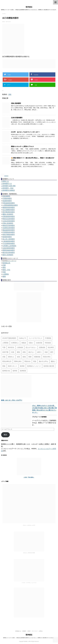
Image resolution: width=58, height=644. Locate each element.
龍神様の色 (6, 263)
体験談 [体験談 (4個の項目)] (24, 343)
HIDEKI (5, 176)
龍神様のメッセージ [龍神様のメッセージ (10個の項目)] (34, 366)
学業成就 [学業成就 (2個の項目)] (48, 343)
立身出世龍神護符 (17, 118)
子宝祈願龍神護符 (9, 243)
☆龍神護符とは (6, 184)
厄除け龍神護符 (16, 103)
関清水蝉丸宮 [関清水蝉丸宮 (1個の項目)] (7, 361)
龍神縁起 (29, 7)
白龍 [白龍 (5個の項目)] (13, 352)
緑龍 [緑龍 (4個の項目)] (24, 352)
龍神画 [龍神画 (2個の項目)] (15, 371)
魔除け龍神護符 (8, 214)
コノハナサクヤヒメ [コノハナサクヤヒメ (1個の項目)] (35, 338)
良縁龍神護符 (7, 201)
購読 (5, 435)
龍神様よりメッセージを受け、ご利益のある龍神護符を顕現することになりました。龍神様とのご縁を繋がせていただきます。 (29, 638)
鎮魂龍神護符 (7, 237)
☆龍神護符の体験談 (8, 190)
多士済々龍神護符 (9, 239)
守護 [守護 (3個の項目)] (4, 347)
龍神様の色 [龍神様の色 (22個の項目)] (6, 371)
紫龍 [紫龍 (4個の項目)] (18, 352)
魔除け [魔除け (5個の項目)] (53, 361)
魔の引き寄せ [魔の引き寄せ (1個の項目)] (44, 361)
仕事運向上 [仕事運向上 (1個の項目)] (15, 343)
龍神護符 (24, 631)
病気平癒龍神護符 (9, 234)
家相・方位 (6, 270)
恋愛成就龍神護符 (9, 216)
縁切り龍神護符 (8, 255)
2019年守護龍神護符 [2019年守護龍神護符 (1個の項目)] (9, 338)
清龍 (10, 94)
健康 (4, 276)
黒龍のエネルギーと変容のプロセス (22, 146)
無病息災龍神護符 (9, 225)
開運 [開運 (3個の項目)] (30, 357)
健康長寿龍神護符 (9, 207)
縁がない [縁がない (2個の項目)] (31, 352)
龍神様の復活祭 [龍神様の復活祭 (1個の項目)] (49, 366)
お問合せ (41, 631)
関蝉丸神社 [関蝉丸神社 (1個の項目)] (18, 361)
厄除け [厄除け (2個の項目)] (31, 343)
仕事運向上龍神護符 (9, 246)
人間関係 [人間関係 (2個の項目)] (5, 343)
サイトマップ (35, 631)
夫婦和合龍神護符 (9, 228)
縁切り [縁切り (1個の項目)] (39, 352)
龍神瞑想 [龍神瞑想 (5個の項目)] (23, 371)
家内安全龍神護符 (9, 252)
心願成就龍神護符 (9, 241)
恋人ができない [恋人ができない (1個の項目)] (31, 347)
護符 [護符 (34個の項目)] (52, 352)
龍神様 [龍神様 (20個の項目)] (22, 366)
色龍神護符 (6, 196)
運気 (4, 267)
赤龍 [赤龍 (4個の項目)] (4, 357)
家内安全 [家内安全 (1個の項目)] (11, 347)
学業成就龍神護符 (9, 203)
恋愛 (4, 265)
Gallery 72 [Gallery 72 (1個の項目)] (22, 338)
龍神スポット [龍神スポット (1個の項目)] (13, 366)
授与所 (29, 631)
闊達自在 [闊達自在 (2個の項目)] (27, 361)
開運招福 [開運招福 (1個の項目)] (37, 357)
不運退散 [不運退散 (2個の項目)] (48, 338)
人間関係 (6, 274)
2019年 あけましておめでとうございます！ (25, 132)
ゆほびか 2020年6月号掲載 (29, 553)
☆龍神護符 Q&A (7, 188)
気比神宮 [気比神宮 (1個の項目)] (51, 347)
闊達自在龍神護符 (9, 219)
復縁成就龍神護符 (9, 230)
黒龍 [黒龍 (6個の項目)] (4, 366)
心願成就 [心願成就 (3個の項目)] (20, 347)
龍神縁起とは (18, 631)
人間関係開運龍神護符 (10, 205)
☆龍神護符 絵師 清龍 (8, 186)
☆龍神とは (5, 181)
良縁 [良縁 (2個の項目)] (46, 352)
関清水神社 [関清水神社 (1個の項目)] (47, 357)
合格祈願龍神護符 (9, 248)
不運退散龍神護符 (9, 232)
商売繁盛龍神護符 (9, 212)
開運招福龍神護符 (9, 250)
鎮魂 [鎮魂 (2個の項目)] (24, 357)
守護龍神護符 (7, 198)
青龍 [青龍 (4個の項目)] (35, 361)
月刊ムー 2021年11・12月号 (29, 525)
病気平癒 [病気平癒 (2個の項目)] (5, 352)
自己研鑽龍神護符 (9, 210)
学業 (4, 272)
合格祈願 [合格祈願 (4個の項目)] (39, 343)
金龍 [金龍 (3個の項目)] (18, 357)
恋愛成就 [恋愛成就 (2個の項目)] (42, 347)
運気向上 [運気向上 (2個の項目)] (11, 357)
